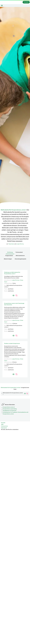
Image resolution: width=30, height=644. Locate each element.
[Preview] (14, 295)
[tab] (10, 252)
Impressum (4, 428)
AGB (2, 424)
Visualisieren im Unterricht (10, 411)
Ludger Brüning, (16, 280)
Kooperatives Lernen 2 (9, 407)
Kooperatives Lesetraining (10, 409)
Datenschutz (4, 426)
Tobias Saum (11, 244)
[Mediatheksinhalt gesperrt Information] (17, 295)
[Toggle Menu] (2, 6)
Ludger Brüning (20, 244)
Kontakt (3, 423)
